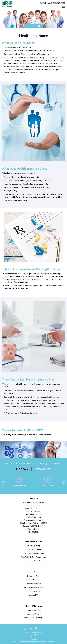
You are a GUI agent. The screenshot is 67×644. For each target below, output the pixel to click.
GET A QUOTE (43, 469)
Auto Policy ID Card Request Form (34, 557)
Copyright (34, 639)
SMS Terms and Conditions (33, 632)
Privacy (33, 637)
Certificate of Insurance (34, 549)
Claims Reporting (33, 546)
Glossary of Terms (34, 576)
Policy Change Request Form (34, 553)
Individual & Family (19, 485)
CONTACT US (33, 26)
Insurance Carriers (34, 614)
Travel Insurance (48, 485)
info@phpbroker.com (36, 520)
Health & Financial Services (33, 587)
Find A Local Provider (34, 561)
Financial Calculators (33, 591)
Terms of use (34, 634)
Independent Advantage (33, 618)
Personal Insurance (33, 580)
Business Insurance (33, 584)
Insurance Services (33, 610)
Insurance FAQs (33, 595)
